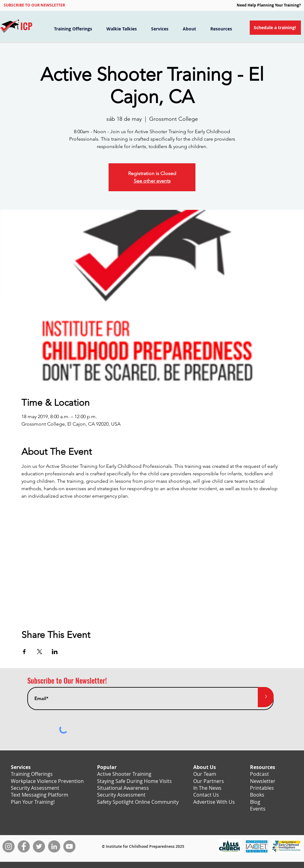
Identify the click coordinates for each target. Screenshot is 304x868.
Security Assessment (35, 788)
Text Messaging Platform (40, 795)
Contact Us (206, 795)
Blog (255, 802)
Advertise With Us (214, 802)
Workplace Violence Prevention (47, 781)
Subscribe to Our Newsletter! (67, 681)
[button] (34, 5)
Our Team (205, 774)
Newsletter (263, 781)
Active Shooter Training (124, 774)
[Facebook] (24, 846)
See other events (152, 181)
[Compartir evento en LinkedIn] (55, 652)
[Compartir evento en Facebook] (24, 652)
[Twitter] (39, 846)
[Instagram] (9, 846)
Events (258, 809)
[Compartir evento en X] (40, 652)
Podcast (259, 774)
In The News (207, 788)
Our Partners (209, 781)
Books (257, 795)
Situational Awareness (123, 788)
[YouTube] (69, 846)
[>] (266, 697)
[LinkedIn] (54, 846)
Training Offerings (32, 774)
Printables (262, 788)
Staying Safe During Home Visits (134, 781)
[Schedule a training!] (275, 28)
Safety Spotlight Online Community (138, 802)
